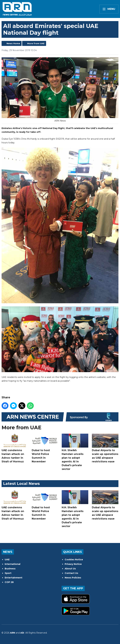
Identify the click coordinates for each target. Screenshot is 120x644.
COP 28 (9, 582)
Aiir (22, 633)
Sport (8, 573)
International (12, 564)
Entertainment (14, 578)
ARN (12, 633)
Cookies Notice (74, 560)
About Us (70, 569)
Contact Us (71, 573)
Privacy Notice (73, 564)
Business (10, 569)
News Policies (73, 578)
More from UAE (36, 43)
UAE (7, 560)
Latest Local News (21, 484)
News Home (13, 43)
